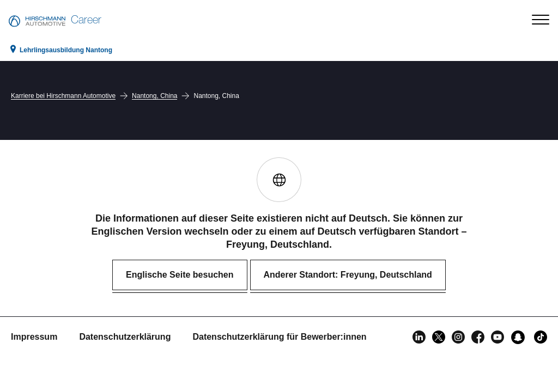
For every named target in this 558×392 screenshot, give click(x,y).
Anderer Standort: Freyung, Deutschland (348, 275)
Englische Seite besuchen (180, 275)
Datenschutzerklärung (125, 337)
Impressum (34, 337)
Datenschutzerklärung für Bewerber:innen (279, 337)
